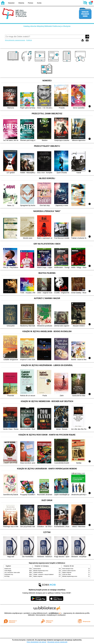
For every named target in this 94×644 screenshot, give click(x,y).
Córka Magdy (8, 571)
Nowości (11, 3)
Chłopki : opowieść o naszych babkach (43, 574)
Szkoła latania (37, 569)
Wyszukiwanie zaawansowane (15, 40)
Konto (39, 3)
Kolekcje (29, 40)
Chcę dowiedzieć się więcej (36, 642)
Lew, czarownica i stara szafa (12, 573)
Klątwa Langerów (38, 576)
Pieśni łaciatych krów (68, 569)
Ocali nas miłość (67, 574)
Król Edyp (7, 576)
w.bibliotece (55, 613)
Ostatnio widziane (38, 573)
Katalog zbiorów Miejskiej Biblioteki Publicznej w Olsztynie (47, 26)
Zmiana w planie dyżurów (69, 571)
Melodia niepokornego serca (41, 571)
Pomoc (31, 3)
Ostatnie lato (8, 569)
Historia (21, 3)
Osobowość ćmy (9, 574)
